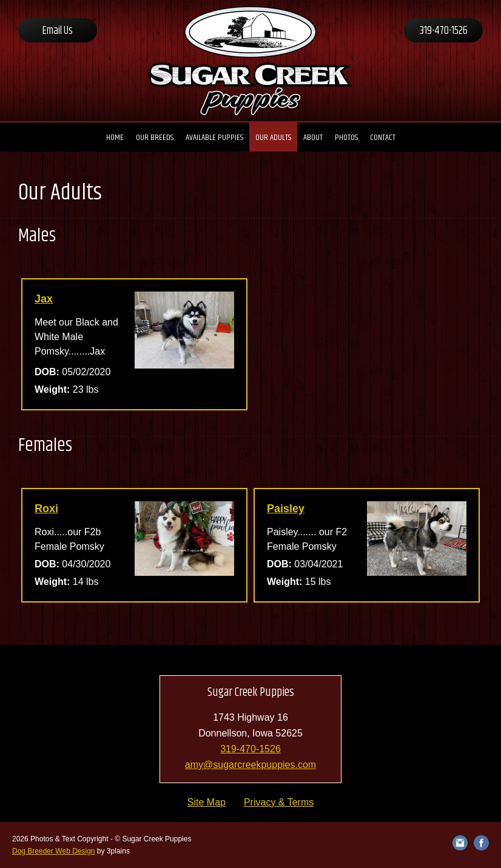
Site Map (207, 802)
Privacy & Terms (279, 802)
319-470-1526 (444, 31)
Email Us (58, 31)
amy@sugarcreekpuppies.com (250, 765)
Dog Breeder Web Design (54, 851)
